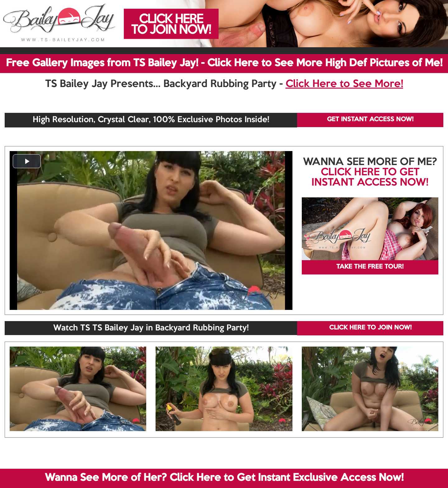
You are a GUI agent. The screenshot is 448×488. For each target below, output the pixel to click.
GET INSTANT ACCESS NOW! (370, 120)
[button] (27, 161)
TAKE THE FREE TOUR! (370, 267)
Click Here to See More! (344, 84)
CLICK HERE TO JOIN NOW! (370, 328)
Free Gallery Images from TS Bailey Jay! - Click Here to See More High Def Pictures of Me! (224, 63)
